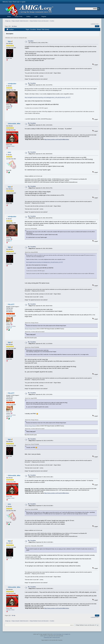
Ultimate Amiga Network (30, 329)
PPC (9, 152)
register (23, 2)
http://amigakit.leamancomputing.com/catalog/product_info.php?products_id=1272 (48, 97)
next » (98, 24)
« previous (93, 24)
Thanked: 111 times (11, 326)
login (18, 2)
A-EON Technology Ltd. (58, 634)
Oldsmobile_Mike (14, 124)
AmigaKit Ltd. (67, 634)
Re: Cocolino (32, 83)
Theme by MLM (56, 637)
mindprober (12, 84)
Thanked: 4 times (10, 146)
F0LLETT (11, 304)
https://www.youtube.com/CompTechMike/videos (57, 139)
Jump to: (72, 625)
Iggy (9, 41)
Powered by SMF (48, 637)
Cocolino (31, 41)
